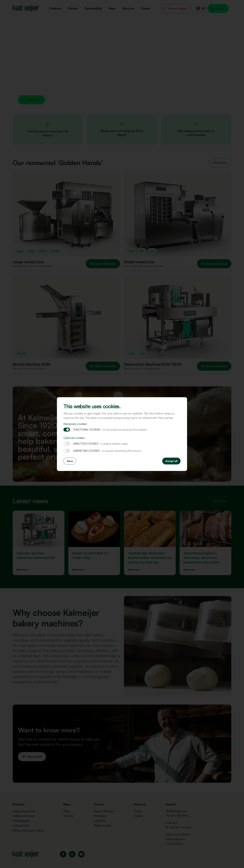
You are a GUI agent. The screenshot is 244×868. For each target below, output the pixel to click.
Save (70, 461)
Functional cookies (67, 430)
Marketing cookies (67, 451)
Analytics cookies (67, 444)
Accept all (171, 461)
